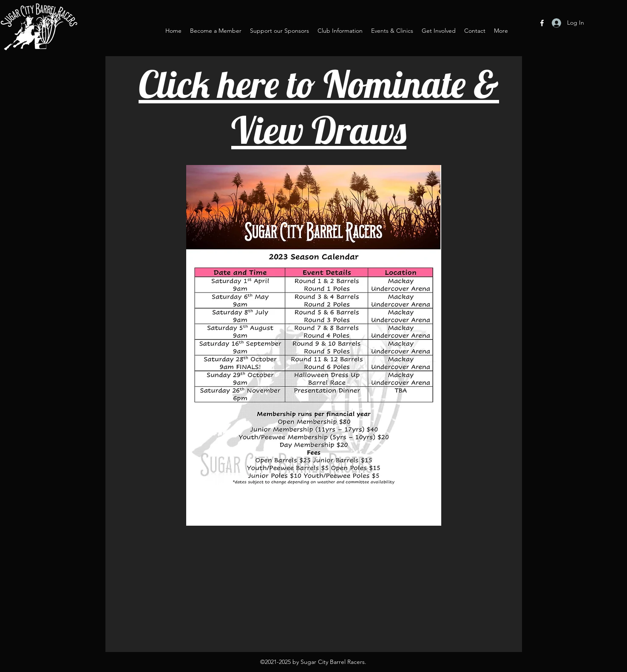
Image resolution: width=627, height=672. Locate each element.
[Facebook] (542, 23)
